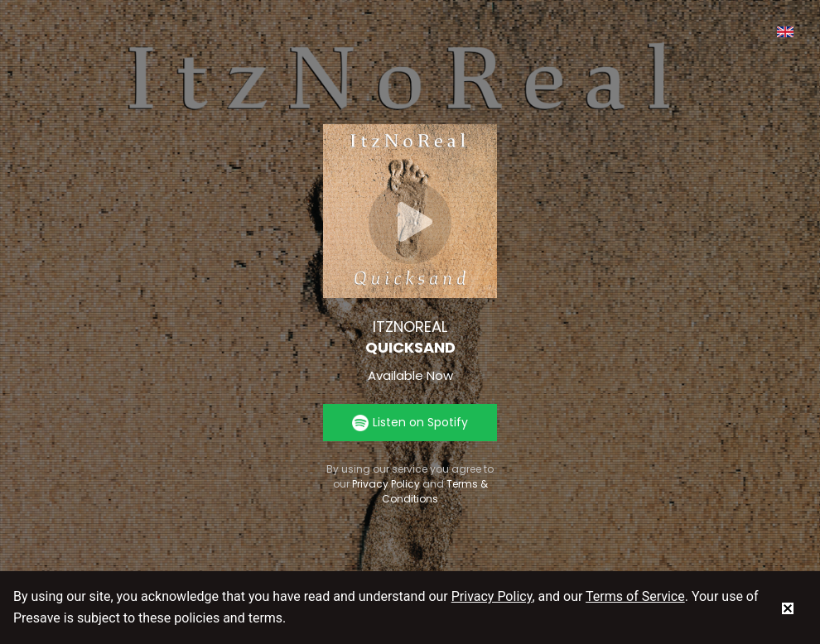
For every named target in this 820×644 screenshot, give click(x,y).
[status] (788, 608)
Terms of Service (635, 596)
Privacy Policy (386, 484)
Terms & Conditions (435, 491)
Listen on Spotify (410, 423)
